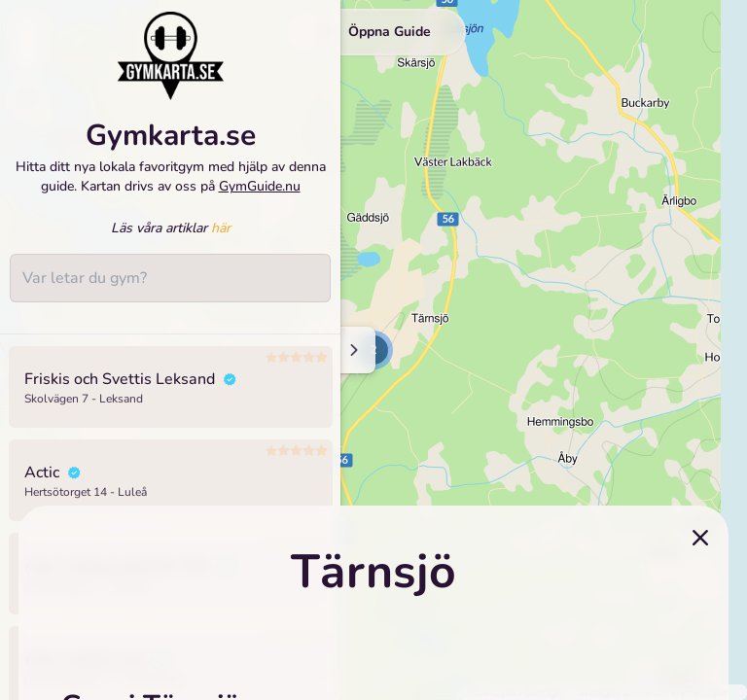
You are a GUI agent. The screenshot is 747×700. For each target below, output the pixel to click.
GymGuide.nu (260, 186)
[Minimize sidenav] (353, 350)
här (221, 228)
